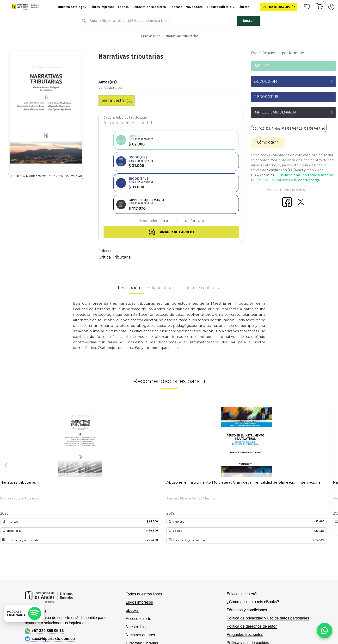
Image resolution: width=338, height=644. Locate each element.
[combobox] (169, 21)
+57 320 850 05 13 (44, 588)
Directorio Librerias (142, 600)
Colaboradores (162, 245)
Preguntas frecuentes (245, 591)
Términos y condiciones (247, 567)
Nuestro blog (137, 584)
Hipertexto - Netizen (283, 633)
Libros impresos (139, 559)
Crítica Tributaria (115, 214)
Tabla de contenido (202, 245)
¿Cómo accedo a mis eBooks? (253, 559)
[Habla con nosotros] (325, 631)
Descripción (129, 245)
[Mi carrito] (320, 7)
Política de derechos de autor (252, 583)
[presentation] (6, 423)
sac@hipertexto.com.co (50, 596)
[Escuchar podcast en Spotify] (24, 613)
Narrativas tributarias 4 (20, 439)
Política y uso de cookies (248, 600)
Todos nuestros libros (144, 551)
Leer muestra (117, 100)
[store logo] (25, 7)
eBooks (132, 567)
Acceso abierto (139, 576)
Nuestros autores (141, 592)
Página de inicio (150, 36)
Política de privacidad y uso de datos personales (268, 575)
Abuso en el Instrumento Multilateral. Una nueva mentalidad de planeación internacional (244, 439)
